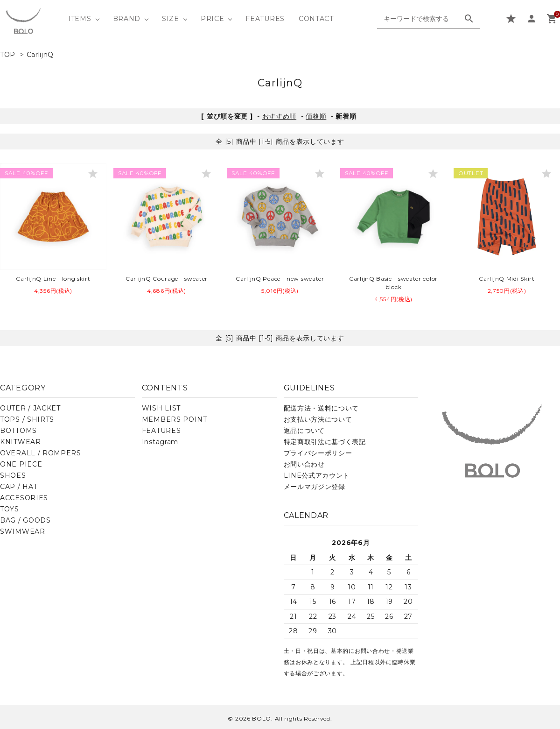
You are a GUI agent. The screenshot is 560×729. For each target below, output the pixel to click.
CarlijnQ (40, 55)
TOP (8, 55)
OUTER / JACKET (30, 408)
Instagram (160, 442)
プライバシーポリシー (318, 453)
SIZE (171, 19)
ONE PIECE (21, 464)
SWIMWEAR (23, 531)
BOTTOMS (18, 431)
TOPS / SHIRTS (27, 419)
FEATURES (265, 19)
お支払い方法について (318, 419)
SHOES (13, 475)
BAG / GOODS (25, 520)
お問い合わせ (304, 464)
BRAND (127, 19)
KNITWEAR (21, 442)
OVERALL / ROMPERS (41, 453)
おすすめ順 (280, 116)
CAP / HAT (19, 487)
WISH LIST (161, 408)
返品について (304, 431)
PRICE (213, 19)
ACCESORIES (24, 498)
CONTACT (316, 19)
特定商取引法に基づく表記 (325, 442)
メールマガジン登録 (315, 487)
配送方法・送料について (322, 408)
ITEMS (80, 19)
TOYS (10, 509)
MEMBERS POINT (175, 419)
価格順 (316, 116)
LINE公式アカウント (317, 475)
